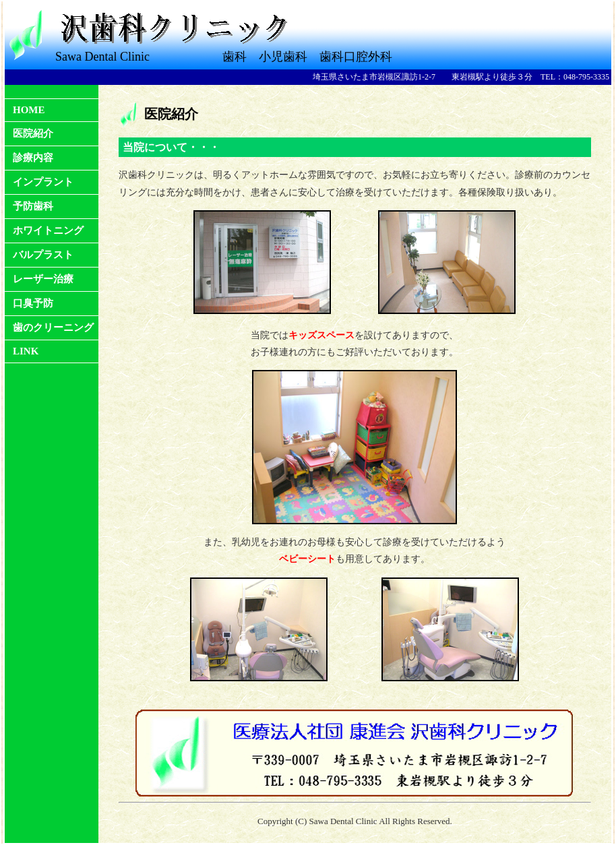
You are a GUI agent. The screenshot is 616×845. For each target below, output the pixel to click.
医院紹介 (33, 133)
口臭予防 (33, 303)
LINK (26, 351)
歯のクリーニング (53, 327)
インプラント (43, 182)
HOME (29, 110)
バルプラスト (43, 255)
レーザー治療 (43, 279)
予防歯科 (33, 206)
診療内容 (33, 158)
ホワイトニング (48, 230)
